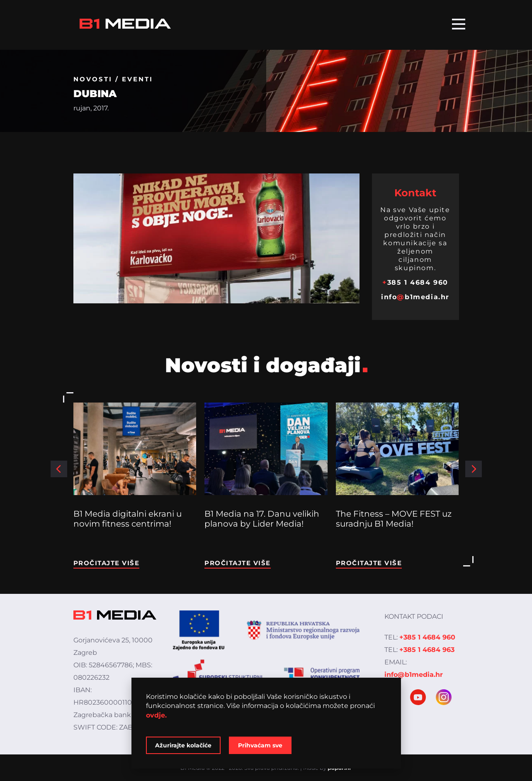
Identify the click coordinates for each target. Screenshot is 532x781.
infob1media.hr (415, 297)
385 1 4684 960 (415, 282)
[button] (59, 469)
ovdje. (156, 715)
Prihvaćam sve (260, 745)
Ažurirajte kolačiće (183, 745)
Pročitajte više (107, 563)
